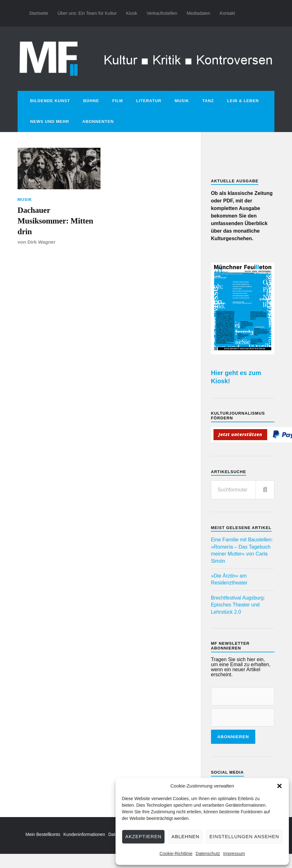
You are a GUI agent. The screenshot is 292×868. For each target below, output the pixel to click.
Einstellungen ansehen (244, 836)
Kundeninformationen (84, 834)
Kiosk (132, 13)
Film (118, 101)
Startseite (38, 13)
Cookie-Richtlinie (176, 854)
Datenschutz (208, 854)
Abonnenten (98, 122)
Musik (182, 101)
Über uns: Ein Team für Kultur (87, 13)
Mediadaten (198, 13)
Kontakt (227, 13)
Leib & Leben (243, 101)
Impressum (234, 854)
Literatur (149, 101)
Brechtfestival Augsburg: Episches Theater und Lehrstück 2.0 (238, 605)
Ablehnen (185, 836)
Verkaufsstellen (162, 13)
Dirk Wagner (41, 242)
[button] (279, 786)
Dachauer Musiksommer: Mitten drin (55, 221)
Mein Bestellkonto (43, 834)
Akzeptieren (143, 836)
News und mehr (50, 122)
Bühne (91, 101)
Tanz (208, 101)
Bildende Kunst (50, 101)
